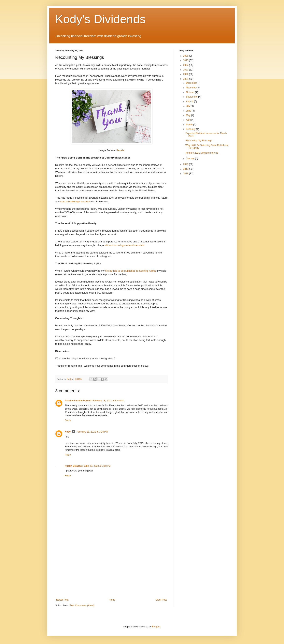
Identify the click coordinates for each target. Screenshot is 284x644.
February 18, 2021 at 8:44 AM (108, 401)
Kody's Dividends (100, 19)
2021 (186, 79)
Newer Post (62, 600)
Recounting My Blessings (199, 141)
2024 (186, 65)
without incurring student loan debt (124, 245)
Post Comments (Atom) (82, 606)
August (190, 101)
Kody (68, 432)
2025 (186, 60)
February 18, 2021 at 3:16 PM (92, 432)
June (189, 111)
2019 (186, 169)
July (188, 106)
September (192, 97)
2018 (186, 174)
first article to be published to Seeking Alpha (131, 271)
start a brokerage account (75, 201)
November (192, 88)
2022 (186, 74)
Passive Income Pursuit (78, 401)
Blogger (156, 627)
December (192, 83)
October (191, 92)
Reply (68, 420)
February (191, 129)
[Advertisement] (111, 566)
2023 (186, 70)
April (189, 120)
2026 (186, 56)
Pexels (120, 150)
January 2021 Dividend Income (202, 153)
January (191, 159)
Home (112, 600)
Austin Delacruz (74, 466)
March (190, 125)
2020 (186, 164)
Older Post (161, 600)
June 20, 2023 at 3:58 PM (97, 466)
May (189, 115)
